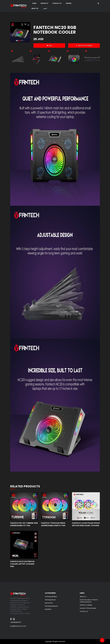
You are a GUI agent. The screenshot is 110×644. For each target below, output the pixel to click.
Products (44, 3)
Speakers (48, 609)
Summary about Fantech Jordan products (89, 601)
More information (84, 45)
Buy (49, 45)
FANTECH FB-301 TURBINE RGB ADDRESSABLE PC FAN (24, 524)
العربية (45, 8)
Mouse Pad (49, 603)
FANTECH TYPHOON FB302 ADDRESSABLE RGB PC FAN (53, 524)
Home (34, 3)
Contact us (57, 3)
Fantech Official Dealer (88, 608)
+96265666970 (16, 622)
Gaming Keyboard (51, 606)
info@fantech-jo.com (18, 626)
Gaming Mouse (50, 600)
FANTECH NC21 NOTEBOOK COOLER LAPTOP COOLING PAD (22, 564)
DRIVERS (69, 3)
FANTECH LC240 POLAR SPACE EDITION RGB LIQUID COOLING (86, 524)
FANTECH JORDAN (86, 605)
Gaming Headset (51, 597)
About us (35, 8)
